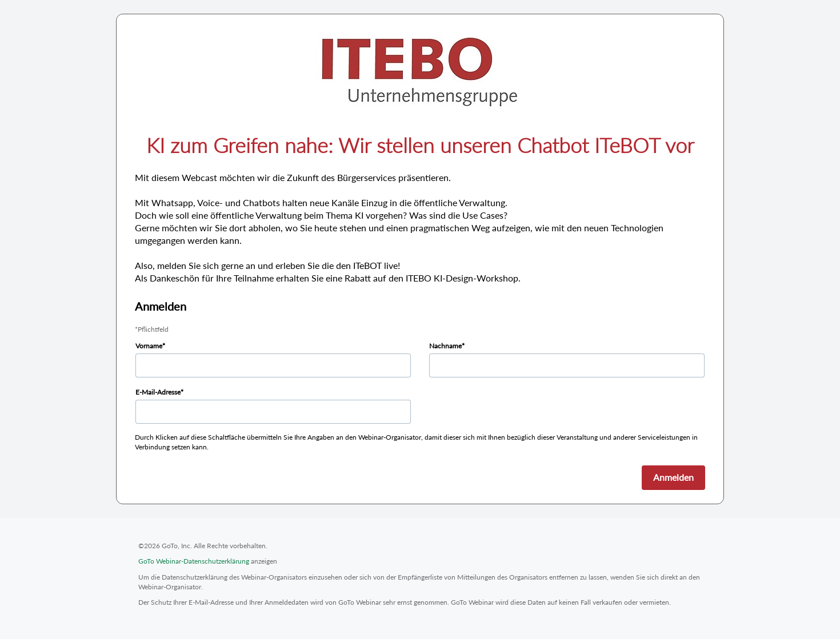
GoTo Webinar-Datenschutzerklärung (194, 561)
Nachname (445, 346)
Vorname (149, 346)
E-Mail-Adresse (158, 392)
